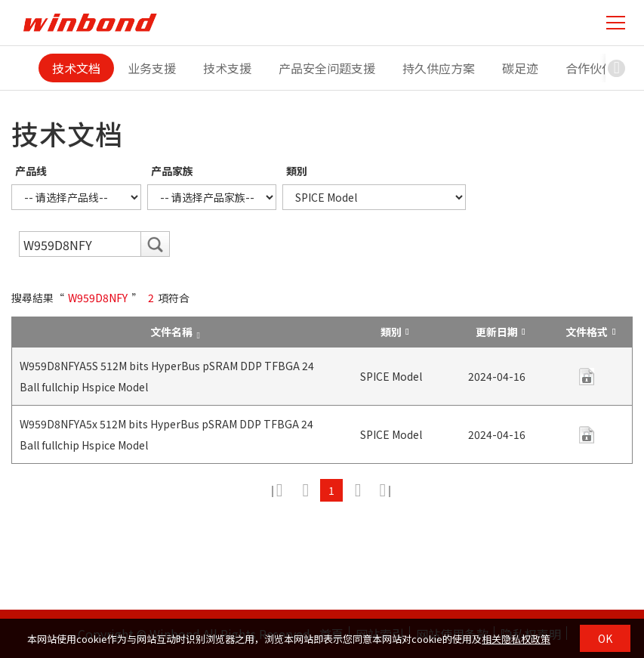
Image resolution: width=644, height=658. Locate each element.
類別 (297, 171)
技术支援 (227, 68)
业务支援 (152, 68)
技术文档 (76, 68)
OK (605, 638)
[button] (617, 68)
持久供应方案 (439, 68)
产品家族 (172, 171)
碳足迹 (520, 68)
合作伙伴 (590, 68)
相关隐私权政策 (516, 639)
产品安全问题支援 (327, 68)
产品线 (31, 171)
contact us (587, 377)
